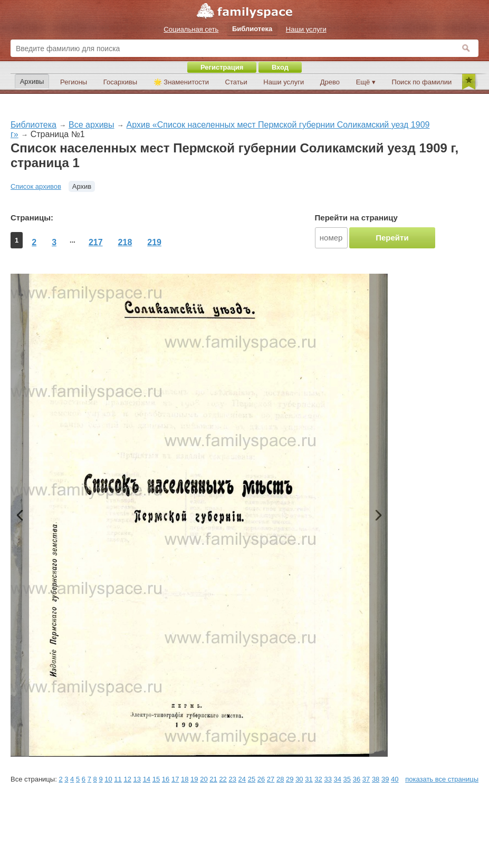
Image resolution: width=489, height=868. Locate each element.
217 (96, 242)
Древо (330, 82)
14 (147, 779)
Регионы (74, 82)
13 (137, 779)
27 (271, 779)
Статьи (236, 82)
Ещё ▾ (366, 82)
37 (366, 779)
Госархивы (120, 82)
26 (261, 779)
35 (347, 779)
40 (395, 779)
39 (385, 779)
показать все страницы (442, 779)
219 (154, 242)
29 (290, 779)
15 (156, 779)
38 (376, 779)
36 (357, 779)
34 (338, 779)
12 (127, 779)
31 (309, 779)
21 (213, 779)
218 (125, 242)
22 (223, 779)
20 (204, 779)
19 (194, 779)
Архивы (32, 81)
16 (166, 779)
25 (252, 779)
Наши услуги (284, 82)
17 (175, 779)
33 (328, 779)
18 (185, 779)
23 (232, 779)
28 (280, 779)
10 (108, 779)
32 (318, 779)
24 (242, 779)
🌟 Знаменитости (181, 82)
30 (299, 779)
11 (118, 779)
